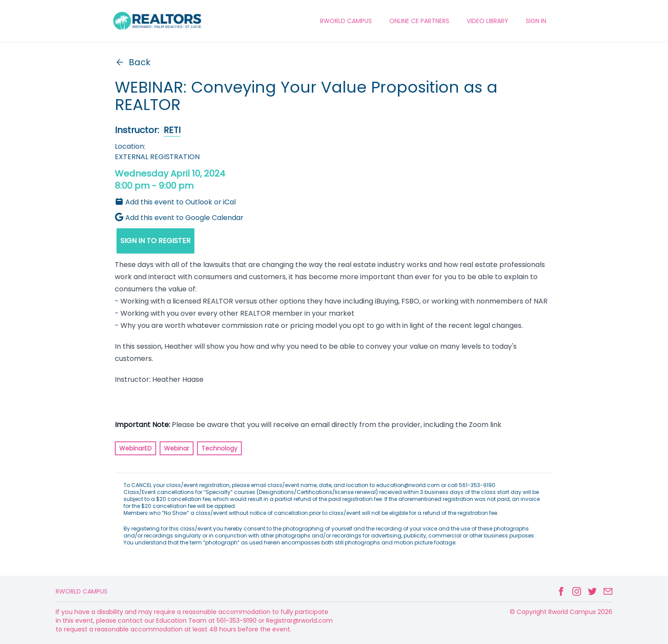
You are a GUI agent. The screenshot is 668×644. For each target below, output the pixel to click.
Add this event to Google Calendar (179, 218)
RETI (172, 130)
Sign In (536, 21)
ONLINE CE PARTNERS (419, 21)
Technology (219, 448)
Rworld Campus (82, 591)
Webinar (177, 448)
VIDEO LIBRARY (488, 21)
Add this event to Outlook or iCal (175, 202)
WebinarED (135, 448)
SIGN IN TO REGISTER (155, 241)
